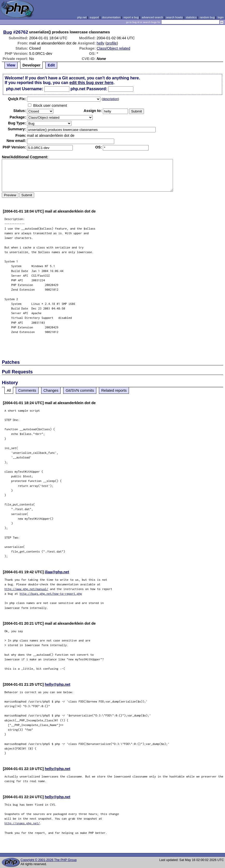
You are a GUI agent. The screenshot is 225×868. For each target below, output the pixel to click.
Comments (27, 390)
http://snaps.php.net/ (22, 823)
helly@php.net (58, 684)
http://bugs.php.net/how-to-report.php (51, 594)
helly (100, 43)
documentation (111, 17)
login (221, 17)
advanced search (152, 17)
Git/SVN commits (80, 390)
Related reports (114, 390)
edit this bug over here (91, 83)
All (9, 390)
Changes (51, 390)
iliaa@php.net (57, 572)
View (11, 65)
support (94, 17)
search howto (174, 17)
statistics (191, 17)
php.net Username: (24, 89)
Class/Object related (113, 48)
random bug (207, 17)
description (110, 99)
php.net (82, 17)
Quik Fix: (17, 99)
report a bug (131, 17)
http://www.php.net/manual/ (26, 589)
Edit (51, 65)
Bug (8, 32)
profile (112, 43)
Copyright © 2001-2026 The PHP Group (49, 860)
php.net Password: (89, 89)
